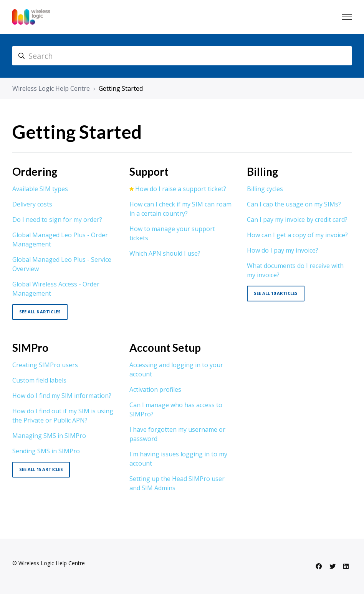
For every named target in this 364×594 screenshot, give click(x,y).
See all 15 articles (41, 469)
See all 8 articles (40, 312)
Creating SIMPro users (45, 365)
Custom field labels (39, 380)
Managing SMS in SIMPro (49, 436)
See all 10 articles (276, 293)
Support (149, 171)
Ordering (35, 171)
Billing (262, 171)
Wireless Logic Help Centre (51, 88)
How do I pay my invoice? (283, 250)
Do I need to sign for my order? (57, 220)
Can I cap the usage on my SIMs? (294, 204)
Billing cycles (265, 189)
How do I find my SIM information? (62, 396)
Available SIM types (40, 189)
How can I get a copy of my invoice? (297, 235)
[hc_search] (182, 56)
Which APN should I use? (165, 253)
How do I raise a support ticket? (181, 189)
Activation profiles (155, 389)
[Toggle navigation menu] (347, 17)
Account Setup (165, 348)
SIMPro (30, 348)
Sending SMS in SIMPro (46, 451)
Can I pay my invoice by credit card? (297, 220)
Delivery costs (32, 204)
